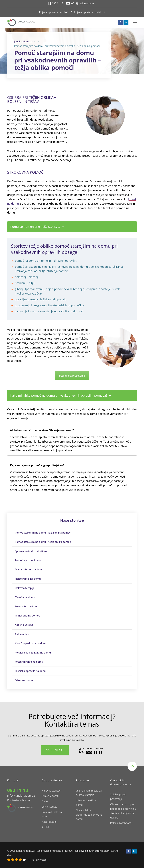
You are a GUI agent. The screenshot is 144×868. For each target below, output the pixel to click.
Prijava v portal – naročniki (54, 12)
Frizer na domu (24, 680)
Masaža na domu (25, 597)
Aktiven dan (22, 634)
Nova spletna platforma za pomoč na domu (89, 815)
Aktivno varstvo (24, 625)
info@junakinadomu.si (22, 796)
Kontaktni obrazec (19, 800)
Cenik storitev (49, 807)
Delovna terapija (25, 588)
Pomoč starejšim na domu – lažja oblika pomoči (43, 533)
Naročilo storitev (51, 791)
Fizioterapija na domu (28, 579)
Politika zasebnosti (121, 823)
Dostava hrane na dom (28, 569)
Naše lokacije (49, 822)
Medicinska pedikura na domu (33, 653)
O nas (45, 801)
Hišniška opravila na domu (31, 671)
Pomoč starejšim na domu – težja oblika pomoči (43, 542)
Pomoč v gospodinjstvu (29, 560)
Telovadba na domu (27, 606)
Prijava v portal (50, 796)
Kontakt (46, 827)
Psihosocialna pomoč (27, 616)
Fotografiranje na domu (29, 662)
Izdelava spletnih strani (88, 851)
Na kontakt (55, 750)
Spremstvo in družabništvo (31, 551)
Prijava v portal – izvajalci (88, 12)
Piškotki (68, 851)
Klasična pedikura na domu (31, 643)
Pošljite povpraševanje (72, 376)
